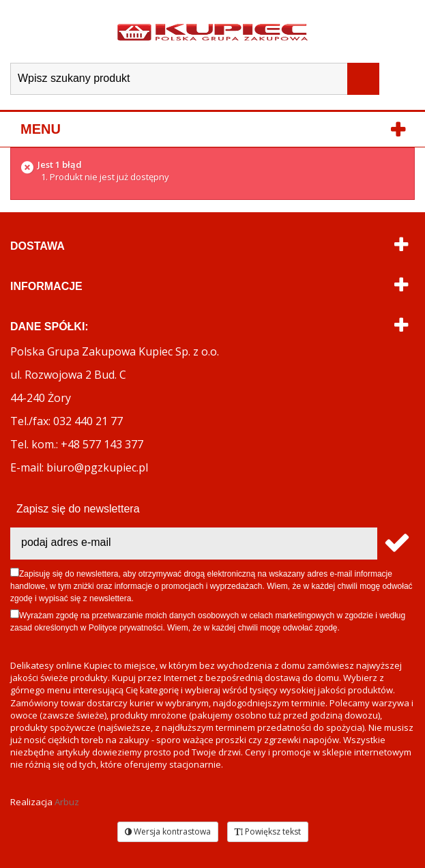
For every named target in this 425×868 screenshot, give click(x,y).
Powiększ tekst (268, 831)
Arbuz (67, 802)
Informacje (46, 286)
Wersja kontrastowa (168, 831)
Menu (41, 129)
